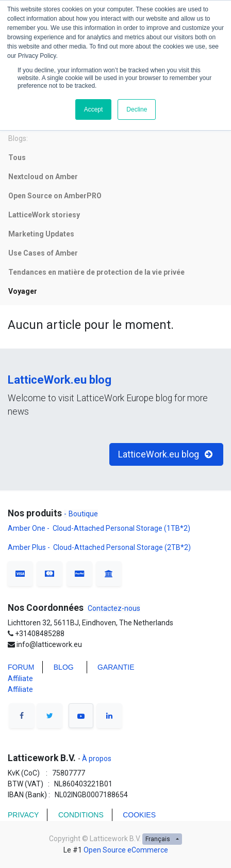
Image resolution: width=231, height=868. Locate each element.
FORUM (21, 667)
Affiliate (20, 678)
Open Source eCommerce (126, 850)
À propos (96, 759)
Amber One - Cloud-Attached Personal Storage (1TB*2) (100, 528)
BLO (61, 667)
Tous (17, 157)
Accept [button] (94, 109)
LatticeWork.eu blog (60, 380)
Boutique (83, 514)
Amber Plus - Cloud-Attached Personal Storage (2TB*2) (99, 547)
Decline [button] (137, 109)
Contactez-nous (114, 608)
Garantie (117, 667)
